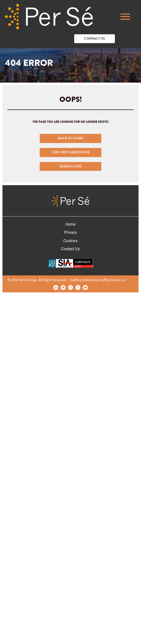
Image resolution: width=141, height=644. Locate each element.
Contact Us (70, 249)
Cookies (70, 241)
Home (70, 224)
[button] (128, 17)
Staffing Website (82, 280)
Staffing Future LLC (113, 280)
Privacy (70, 232)
